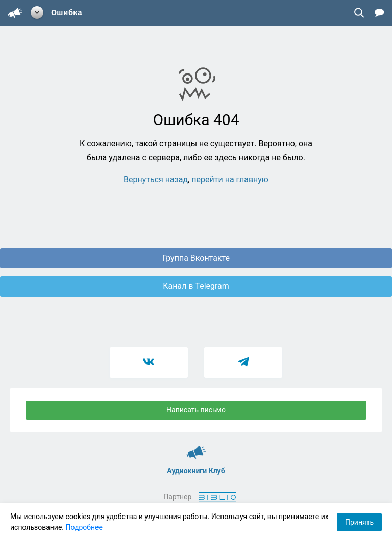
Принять (359, 522)
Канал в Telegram (196, 286)
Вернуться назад (156, 179)
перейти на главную (230, 179)
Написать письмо (196, 410)
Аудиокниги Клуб (196, 448)
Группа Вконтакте (196, 258)
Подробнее (84, 527)
